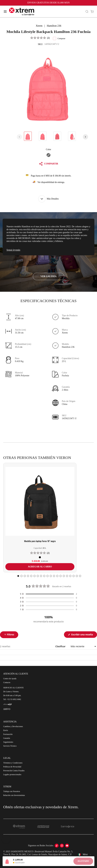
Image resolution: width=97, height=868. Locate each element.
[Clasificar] (83, 646)
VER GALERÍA (48, 276)
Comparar (59, 38)
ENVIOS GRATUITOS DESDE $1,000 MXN (48, 3)
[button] (40, 38)
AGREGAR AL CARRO (40, 567)
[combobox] (85, 855)
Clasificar (61, 646)
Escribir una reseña (84, 635)
